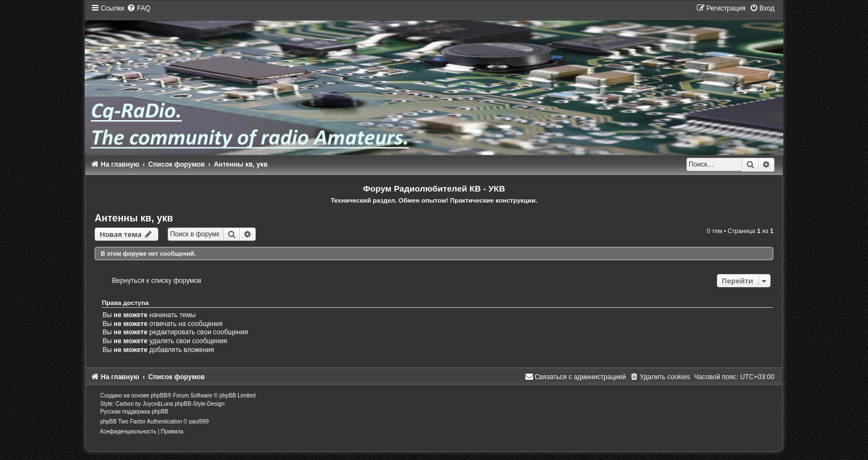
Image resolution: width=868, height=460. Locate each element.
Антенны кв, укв (134, 218)
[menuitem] (138, 8)
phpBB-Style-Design (199, 404)
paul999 (199, 422)
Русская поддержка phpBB (134, 412)
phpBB (159, 396)
